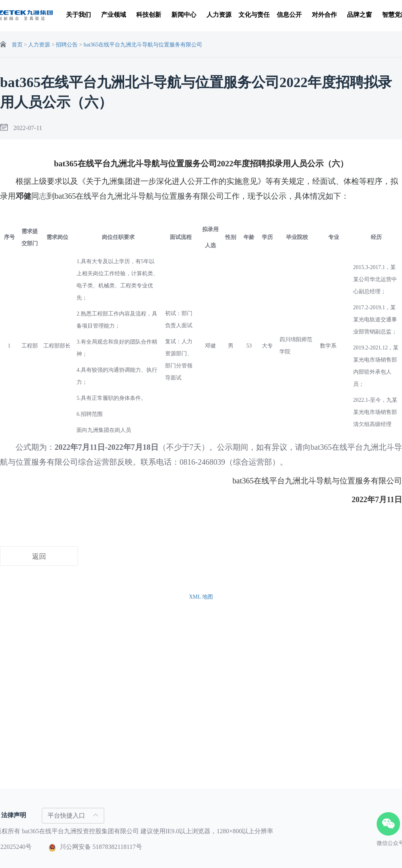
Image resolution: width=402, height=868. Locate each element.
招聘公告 (67, 45)
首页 (17, 45)
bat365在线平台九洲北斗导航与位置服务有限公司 (143, 45)
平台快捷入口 (73, 815)
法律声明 (14, 815)
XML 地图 (201, 597)
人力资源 (40, 45)
